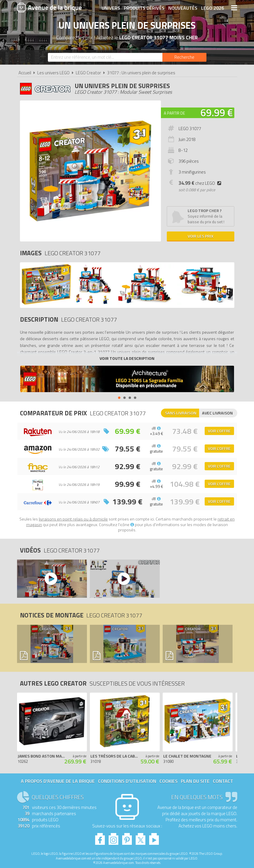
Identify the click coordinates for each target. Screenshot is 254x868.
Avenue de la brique (49, 7)
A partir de (174, 113)
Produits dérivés (144, 8)
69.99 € (217, 113)
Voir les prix (201, 236)
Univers (111, 8)
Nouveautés (183, 8)
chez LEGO (201, 183)
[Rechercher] (184, 57)
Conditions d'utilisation (127, 781)
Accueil (25, 73)
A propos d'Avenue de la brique (58, 781)
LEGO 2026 (213, 8)
